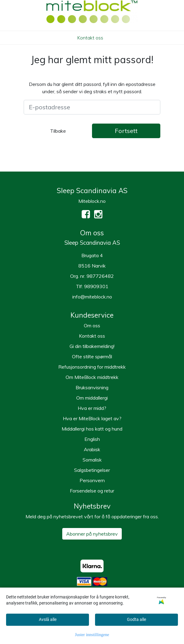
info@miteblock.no (92, 297)
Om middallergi (92, 398)
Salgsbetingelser (92, 470)
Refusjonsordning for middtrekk (92, 367)
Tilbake (58, 131)
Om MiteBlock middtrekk (92, 377)
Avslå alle (48, 619)
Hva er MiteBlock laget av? (92, 418)
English (92, 439)
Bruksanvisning (92, 387)
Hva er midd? (92, 408)
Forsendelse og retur (92, 491)
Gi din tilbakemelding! (92, 346)
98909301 (96, 286)
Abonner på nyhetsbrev (92, 534)
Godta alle (136, 619)
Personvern (92, 480)
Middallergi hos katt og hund (92, 429)
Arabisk (92, 449)
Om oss (92, 325)
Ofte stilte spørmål (92, 356)
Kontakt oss (90, 38)
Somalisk (92, 460)
